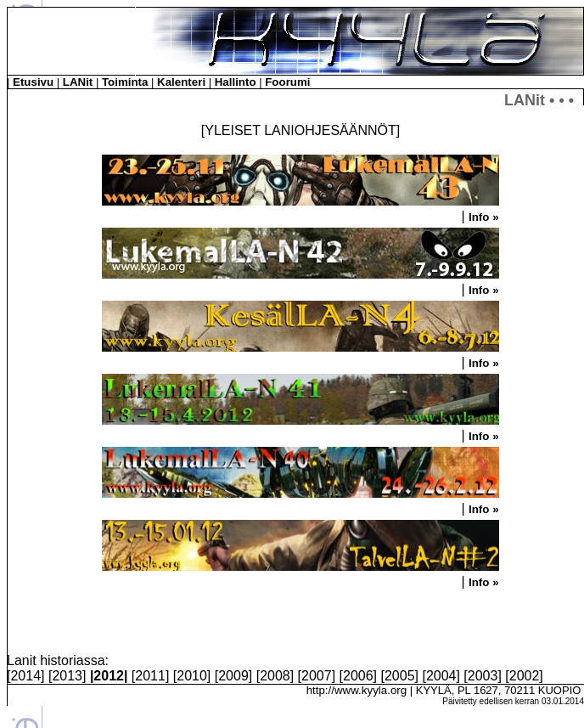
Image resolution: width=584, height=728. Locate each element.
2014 (25, 676)
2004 (441, 676)
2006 (358, 676)
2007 (317, 676)
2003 (483, 676)
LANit (78, 82)
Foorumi (287, 82)
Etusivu (33, 82)
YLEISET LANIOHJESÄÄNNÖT (300, 130)
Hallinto (236, 82)
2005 (400, 676)
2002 (525, 676)
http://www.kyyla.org (357, 690)
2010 (192, 676)
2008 (275, 676)
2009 (233, 676)
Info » (484, 217)
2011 (150, 676)
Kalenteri (181, 82)
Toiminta (125, 82)
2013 (67, 676)
